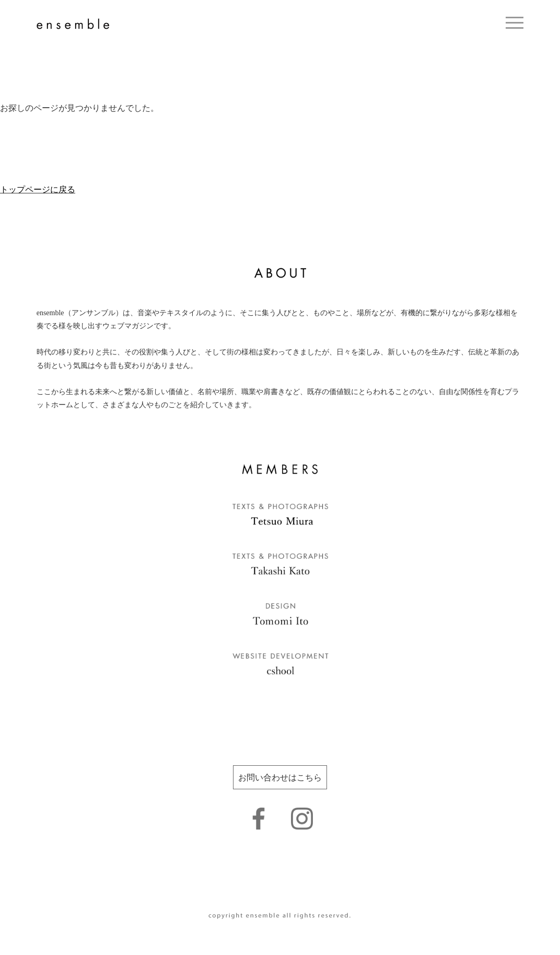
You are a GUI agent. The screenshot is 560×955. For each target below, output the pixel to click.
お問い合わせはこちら (280, 778)
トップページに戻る (38, 189)
